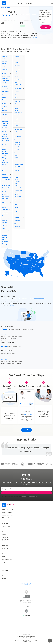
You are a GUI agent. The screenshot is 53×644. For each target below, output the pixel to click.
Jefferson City (6, 231)
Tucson (4, 83)
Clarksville (17, 143)
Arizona (4, 73)
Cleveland (17, 145)
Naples (4, 108)
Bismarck (17, 91)
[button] (7, 56)
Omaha (16, 59)
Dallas (16, 169)
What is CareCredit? (39, 298)
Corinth (4, 216)
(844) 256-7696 (28, 415)
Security (27, 628)
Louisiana (5, 192)
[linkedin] (31, 585)
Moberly (5, 240)
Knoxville (17, 147)
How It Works (6, 548)
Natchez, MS (6, 197)
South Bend (5, 162)
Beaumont (17, 160)
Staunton (17, 214)
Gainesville (17, 171)
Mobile (4, 63)
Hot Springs (5, 91)
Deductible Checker (7, 559)
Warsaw (4, 164)
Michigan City (6, 158)
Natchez (4, 220)
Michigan (5, 202)
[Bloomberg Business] (40, 464)
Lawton (16, 110)
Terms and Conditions (27, 625)
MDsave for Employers (8, 518)
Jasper (4, 156)
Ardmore (17, 106)
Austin (16, 158)
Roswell (17, 76)
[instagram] (25, 585)
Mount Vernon (6, 138)
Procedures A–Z (5, 7)
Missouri (5, 226)
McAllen (17, 186)
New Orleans (6, 199)
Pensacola (5, 111)
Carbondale (5, 134)
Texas (16, 153)
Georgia (4, 114)
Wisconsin (17, 217)
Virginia (16, 211)
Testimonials (5, 565)
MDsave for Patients (7, 512)
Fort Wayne (5, 154)
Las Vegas (17, 65)
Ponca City (17, 115)
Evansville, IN (6, 188)
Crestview (5, 106)
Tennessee (17, 140)
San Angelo (17, 194)
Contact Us (5, 537)
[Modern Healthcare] (15, 464)
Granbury (17, 173)
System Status (27, 634)
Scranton (17, 125)
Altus (16, 104)
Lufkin (16, 184)
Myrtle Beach (18, 136)
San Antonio (18, 197)
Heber (16, 207)
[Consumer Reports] (5, 464)
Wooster (17, 98)
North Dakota (18, 88)
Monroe (4, 207)
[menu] (28, 3)
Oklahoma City (18, 113)
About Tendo (6, 529)
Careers (4, 534)
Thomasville (5, 126)
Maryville (5, 237)
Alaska (4, 67)
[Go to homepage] (9, 505)
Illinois (4, 131)
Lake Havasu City (7, 76)
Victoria (17, 201)
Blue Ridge (5, 121)
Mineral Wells (18, 188)
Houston (17, 175)
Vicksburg (5, 222)
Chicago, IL (5, 147)
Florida (4, 103)
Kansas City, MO (7, 177)
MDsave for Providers (8, 515)
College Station (19, 164)
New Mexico (18, 69)
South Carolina (18, 129)
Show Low (5, 78)
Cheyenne (17, 227)
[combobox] (46, 23)
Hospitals (5, 579)
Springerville (6, 80)
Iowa (4, 168)
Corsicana (17, 166)
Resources (5, 532)
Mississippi (5, 213)
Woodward (17, 119)
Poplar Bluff (5, 242)
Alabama (5, 56)
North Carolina (18, 80)
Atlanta (4, 117)
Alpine (16, 156)
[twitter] (28, 585)
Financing (5, 551)
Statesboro (5, 123)
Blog (3, 562)
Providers (5, 576)
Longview (17, 182)
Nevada (17, 63)
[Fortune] (31, 464)
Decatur (4, 149)
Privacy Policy (24, 496)
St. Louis (4, 246)
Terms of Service (32, 496)
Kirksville (5, 235)
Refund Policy (6, 554)
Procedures (5, 573)
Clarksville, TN (6, 186)
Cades (16, 132)
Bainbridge (5, 119)
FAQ (3, 556)
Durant (16, 108)
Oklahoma (17, 101)
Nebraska (17, 56)
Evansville (5, 151)
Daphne (4, 59)
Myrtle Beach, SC (19, 85)
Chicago (4, 136)
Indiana (4, 144)
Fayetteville (5, 89)
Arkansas (5, 86)
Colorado (5, 95)
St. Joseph (5, 244)
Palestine (17, 192)
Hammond (5, 194)
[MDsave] (9, 3)
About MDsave (6, 526)
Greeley (4, 100)
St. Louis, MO (6, 141)
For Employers (30, 3)
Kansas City (5, 233)
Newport (17, 149)
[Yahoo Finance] (49, 464)
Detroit (4, 205)
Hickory (17, 83)
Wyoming (17, 224)
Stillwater (17, 117)
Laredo (16, 179)
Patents (27, 631)
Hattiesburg (5, 218)
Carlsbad (17, 72)
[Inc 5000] (22, 464)
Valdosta (5, 128)
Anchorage (5, 70)
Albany (4, 229)
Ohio (16, 95)
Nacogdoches (18, 190)
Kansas (4, 174)
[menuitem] (21, 3)
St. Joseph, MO (6, 179)
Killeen (16, 177)
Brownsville (17, 162)
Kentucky (5, 183)
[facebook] (22, 585)
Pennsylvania (18, 123)
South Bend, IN (6, 209)
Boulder (4, 98)
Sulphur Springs (19, 199)
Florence (5, 61)
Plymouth (5, 160)
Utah (16, 205)
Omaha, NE (5, 171)
